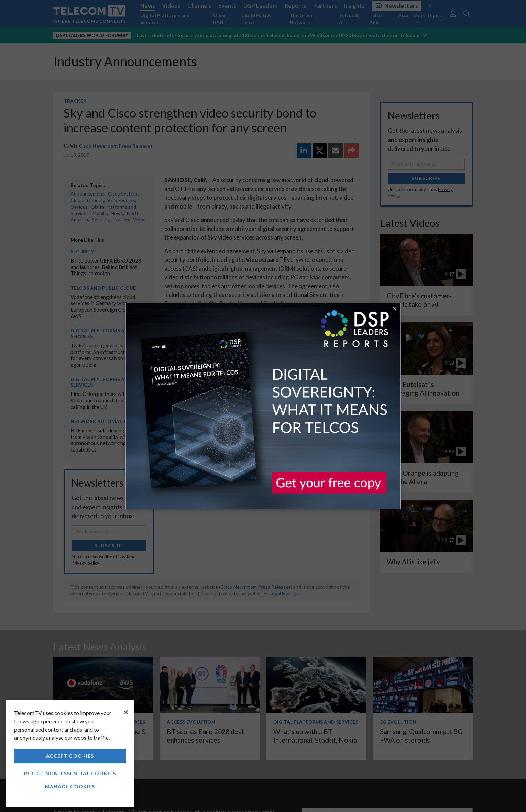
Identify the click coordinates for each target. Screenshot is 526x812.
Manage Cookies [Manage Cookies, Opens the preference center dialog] (70, 786)
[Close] (126, 712)
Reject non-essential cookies (70, 773)
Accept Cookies (70, 756)
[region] (70, 753)
